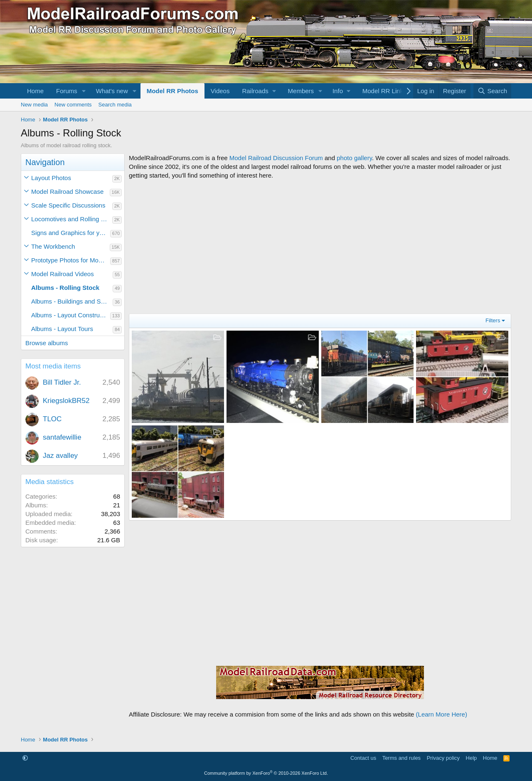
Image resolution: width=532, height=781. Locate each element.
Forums (67, 91)
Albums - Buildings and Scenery (72, 301)
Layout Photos (51, 178)
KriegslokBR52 (66, 401)
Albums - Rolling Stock (65, 288)
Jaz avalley (60, 456)
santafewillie (62, 437)
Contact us (363, 758)
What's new (112, 91)
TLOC (52, 419)
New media (34, 105)
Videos (220, 91)
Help (472, 758)
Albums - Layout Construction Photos (71, 315)
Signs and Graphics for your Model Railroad (71, 233)
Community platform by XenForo (266, 773)
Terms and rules (401, 758)
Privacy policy (443, 758)
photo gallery (354, 158)
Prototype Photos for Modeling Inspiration (71, 260)
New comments (73, 105)
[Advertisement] (320, 247)
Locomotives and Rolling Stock (72, 219)
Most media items (53, 366)
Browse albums (47, 343)
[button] (84, 91)
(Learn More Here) (442, 714)
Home (35, 91)
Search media (115, 105)
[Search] (492, 91)
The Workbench (53, 246)
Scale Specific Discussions (68, 205)
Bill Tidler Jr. (62, 382)
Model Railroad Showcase (67, 192)
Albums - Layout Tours (62, 329)
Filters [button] (493, 320)
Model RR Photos (172, 91)
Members (301, 91)
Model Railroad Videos (63, 274)
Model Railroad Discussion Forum (276, 158)
